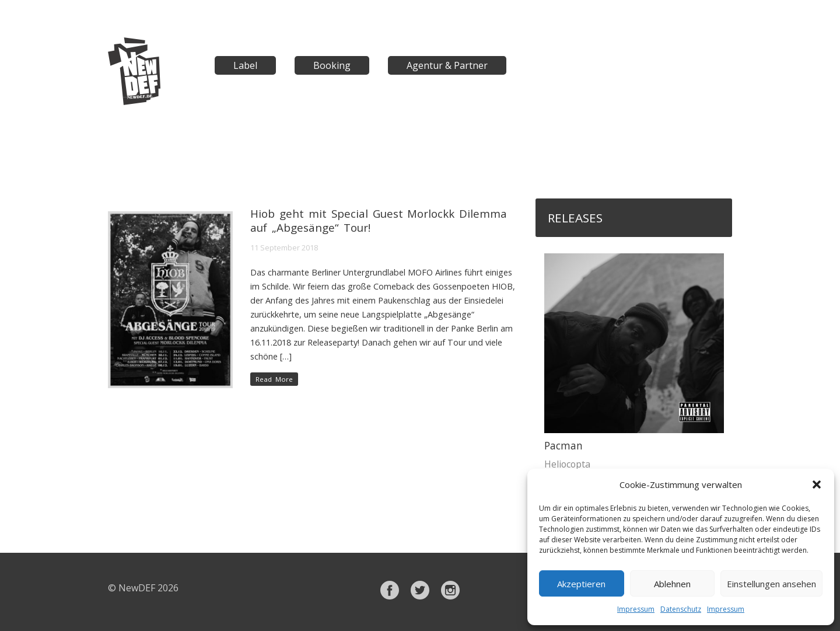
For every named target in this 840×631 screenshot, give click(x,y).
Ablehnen (672, 584)
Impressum (636, 609)
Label (245, 65)
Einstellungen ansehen (771, 584)
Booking (332, 65)
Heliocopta (567, 464)
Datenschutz (681, 609)
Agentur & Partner (447, 65)
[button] (817, 484)
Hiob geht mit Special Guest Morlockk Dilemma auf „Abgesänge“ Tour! (379, 220)
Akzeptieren (581, 584)
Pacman (563, 446)
